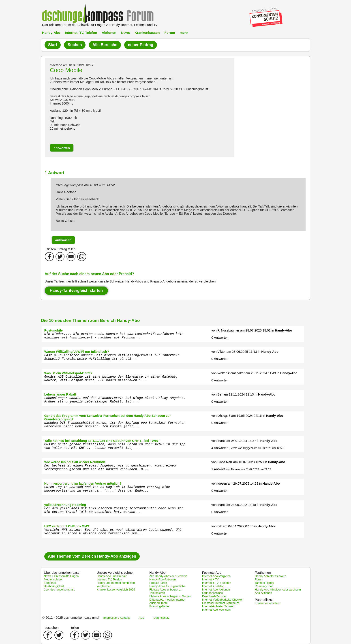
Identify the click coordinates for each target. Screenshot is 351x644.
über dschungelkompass (59, 589)
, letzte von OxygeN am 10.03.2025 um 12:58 (256, 448)
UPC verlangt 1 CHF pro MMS (67, 526)
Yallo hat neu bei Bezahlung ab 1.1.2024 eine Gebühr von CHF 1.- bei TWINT (102, 441)
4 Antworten (220, 448)
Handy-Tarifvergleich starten (76, 291)
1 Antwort (218, 469)
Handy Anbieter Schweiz (270, 576)
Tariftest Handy (264, 583)
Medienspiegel (53, 579)
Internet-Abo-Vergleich (216, 576)
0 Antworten (220, 338)
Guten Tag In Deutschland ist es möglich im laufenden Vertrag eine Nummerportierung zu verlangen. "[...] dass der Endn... (107, 489)
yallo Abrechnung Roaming (65, 505)
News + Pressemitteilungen (61, 576)
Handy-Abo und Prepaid (112, 576)
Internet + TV (210, 579)
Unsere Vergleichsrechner (115, 573)
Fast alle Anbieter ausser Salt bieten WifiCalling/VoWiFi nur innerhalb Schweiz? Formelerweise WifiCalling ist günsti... (112, 357)
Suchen (75, 45)
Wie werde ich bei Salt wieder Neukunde (75, 462)
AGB (142, 618)
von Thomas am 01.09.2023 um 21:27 (248, 469)
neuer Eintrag (140, 45)
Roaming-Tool (264, 586)
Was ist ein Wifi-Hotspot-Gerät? (68, 373)
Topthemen (263, 573)
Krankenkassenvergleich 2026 (116, 589)
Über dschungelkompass (62, 573)
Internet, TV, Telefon (81, 33)
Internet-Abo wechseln (216, 610)
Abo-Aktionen (263, 593)
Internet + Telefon (213, 586)
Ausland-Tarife (158, 603)
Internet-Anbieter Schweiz (219, 606)
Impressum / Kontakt (117, 618)
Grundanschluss (212, 593)
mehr (184, 33)
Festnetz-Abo (212, 573)
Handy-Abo (51, 33)
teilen (75, 628)
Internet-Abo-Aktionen (216, 589)
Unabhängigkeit (54, 586)
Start (53, 45)
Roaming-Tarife (159, 606)
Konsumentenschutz (268, 603)
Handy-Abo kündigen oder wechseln (278, 589)
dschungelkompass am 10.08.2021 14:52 (85, 185)
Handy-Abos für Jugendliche (167, 586)
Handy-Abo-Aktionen (163, 579)
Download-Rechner (214, 596)
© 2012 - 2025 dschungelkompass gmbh (71, 618)
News (125, 33)
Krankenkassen (147, 33)
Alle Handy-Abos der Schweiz (168, 576)
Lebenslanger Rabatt (60, 394)
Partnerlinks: (264, 600)
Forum (170, 33)
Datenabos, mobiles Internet (167, 600)
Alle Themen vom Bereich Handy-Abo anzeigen (92, 556)
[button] (62, 148)
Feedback (50, 583)
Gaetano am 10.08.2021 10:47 (72, 65)
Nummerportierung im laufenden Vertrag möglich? (83, 484)
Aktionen (109, 33)
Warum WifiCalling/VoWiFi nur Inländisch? (77, 352)
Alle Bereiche (105, 45)
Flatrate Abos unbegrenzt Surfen (170, 596)
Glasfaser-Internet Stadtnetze (221, 603)
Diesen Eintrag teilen (61, 249)
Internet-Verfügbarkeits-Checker (222, 600)
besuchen (51, 628)
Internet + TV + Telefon (217, 583)
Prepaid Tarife (158, 583)
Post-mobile (54, 330)
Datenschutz (162, 618)
